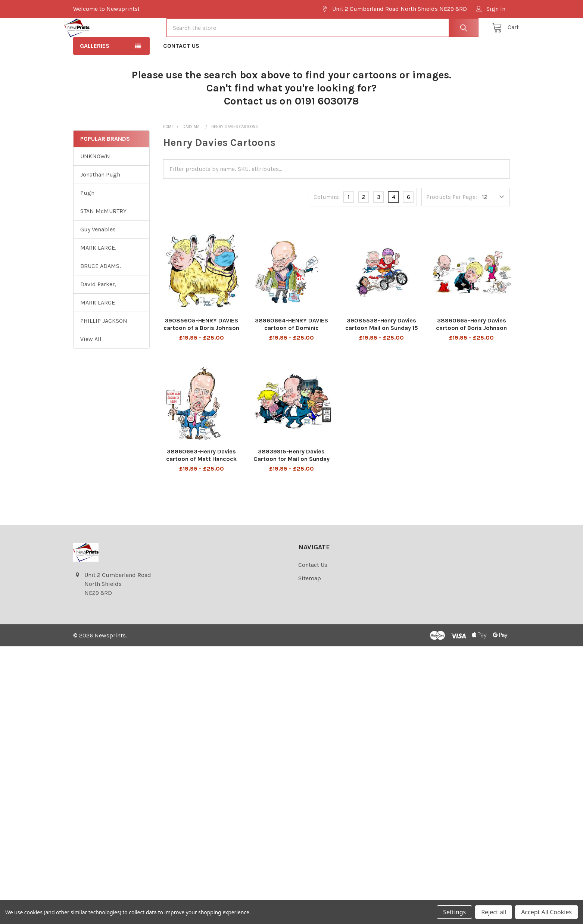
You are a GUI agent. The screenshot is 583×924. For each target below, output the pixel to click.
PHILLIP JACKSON (104, 348)
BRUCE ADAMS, (101, 293)
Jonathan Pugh (100, 201)
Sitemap (310, 605)
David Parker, (98, 311)
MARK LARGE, (98, 274)
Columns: (327, 224)
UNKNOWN (95, 183)
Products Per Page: (452, 224)
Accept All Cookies (546, 912)
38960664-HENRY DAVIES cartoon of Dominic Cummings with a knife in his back (291, 358)
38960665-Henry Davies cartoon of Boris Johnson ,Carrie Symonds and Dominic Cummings (471, 358)
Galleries (95, 73)
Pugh (87, 220)
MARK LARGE (98, 329)
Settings (454, 912)
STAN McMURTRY (103, 238)
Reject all (494, 912)
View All (91, 366)
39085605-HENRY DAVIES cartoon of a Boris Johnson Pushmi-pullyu (201, 355)
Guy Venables (98, 256)
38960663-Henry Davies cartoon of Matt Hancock (201, 482)
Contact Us (181, 73)
